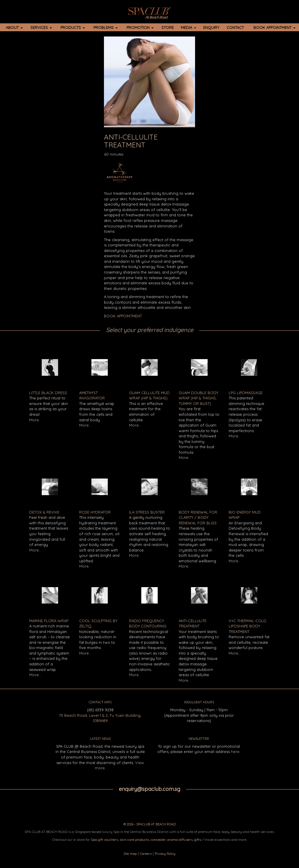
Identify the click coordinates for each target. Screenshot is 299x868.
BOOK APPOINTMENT (274, 27)
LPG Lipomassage (246, 393)
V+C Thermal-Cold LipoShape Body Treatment (247, 626)
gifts (198, 840)
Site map (130, 854)
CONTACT (235, 27)
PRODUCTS (73, 27)
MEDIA (188, 27)
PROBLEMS (106, 27)
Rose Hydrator (95, 512)
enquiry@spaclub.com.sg (149, 789)
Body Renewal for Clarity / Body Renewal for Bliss (198, 518)
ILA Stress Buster (147, 512)
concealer (158, 840)
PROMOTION (140, 27)
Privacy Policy (165, 854)
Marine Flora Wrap (49, 621)
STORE (168, 27)
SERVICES (41, 27)
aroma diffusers (180, 840)
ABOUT (14, 27)
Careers (146, 854)
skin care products (134, 840)
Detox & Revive (44, 512)
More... (35, 420)
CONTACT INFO (100, 702)
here (235, 752)
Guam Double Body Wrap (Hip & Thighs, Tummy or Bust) (199, 398)
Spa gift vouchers (105, 840)
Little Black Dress (48, 393)
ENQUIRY (211, 27)
